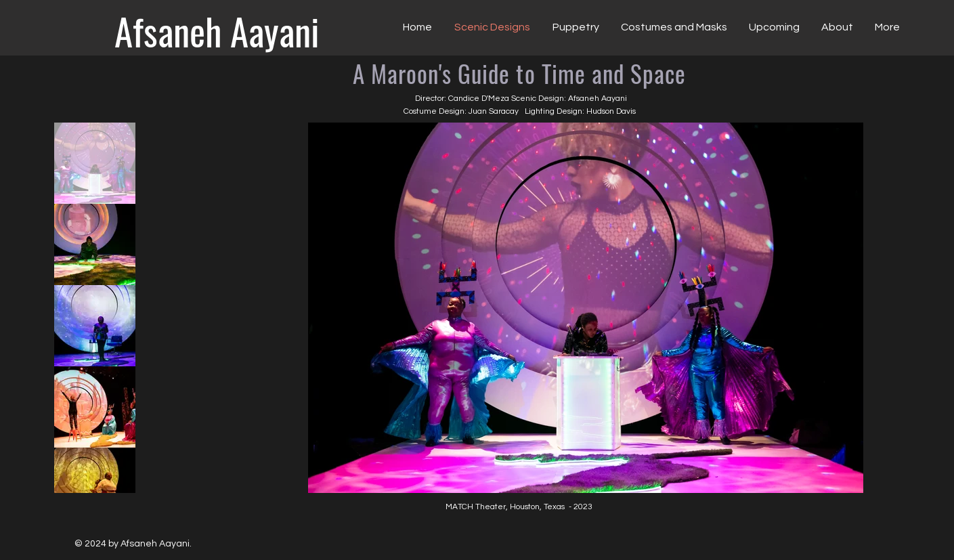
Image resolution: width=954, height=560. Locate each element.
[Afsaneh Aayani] (217, 31)
